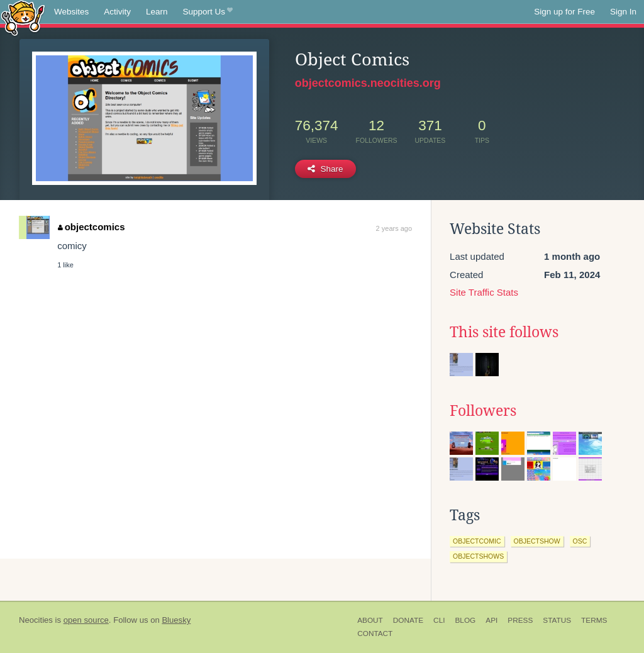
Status (557, 620)
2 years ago (394, 228)
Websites (71, 12)
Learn (157, 12)
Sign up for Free (564, 12)
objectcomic (477, 541)
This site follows (504, 332)
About (370, 620)
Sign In (623, 12)
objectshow (537, 541)
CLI (439, 620)
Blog (465, 620)
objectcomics (91, 227)
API (491, 620)
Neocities (36, 620)
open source (86, 620)
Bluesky (176, 620)
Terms (594, 620)
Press (520, 620)
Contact (375, 633)
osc (580, 541)
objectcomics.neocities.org (368, 83)
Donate (408, 620)
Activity (117, 12)
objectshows (478, 556)
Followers (483, 411)
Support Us (208, 12)
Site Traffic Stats (484, 292)
